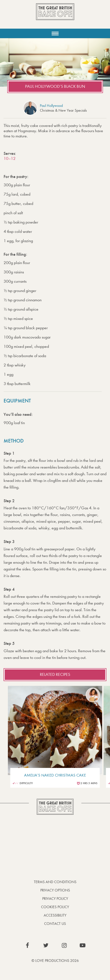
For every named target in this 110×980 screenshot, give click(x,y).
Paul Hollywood (51, 106)
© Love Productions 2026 (55, 961)
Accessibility (55, 915)
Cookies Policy (55, 907)
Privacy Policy (55, 899)
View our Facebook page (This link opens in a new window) (27, 945)
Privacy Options (55, 890)
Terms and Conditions (55, 882)
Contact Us (55, 924)
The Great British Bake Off (55, 16)
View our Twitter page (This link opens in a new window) (46, 945)
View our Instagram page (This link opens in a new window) (64, 945)
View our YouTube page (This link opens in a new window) (83, 945)
